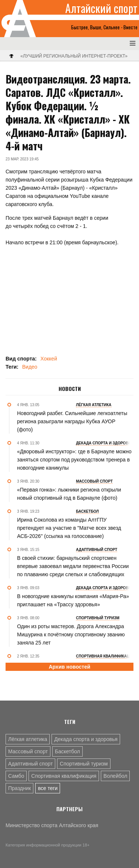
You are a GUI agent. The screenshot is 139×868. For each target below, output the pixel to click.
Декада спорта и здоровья (86, 739)
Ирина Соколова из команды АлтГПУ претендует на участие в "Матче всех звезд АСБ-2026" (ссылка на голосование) (69, 528)
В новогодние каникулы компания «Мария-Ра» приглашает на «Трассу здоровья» (73, 600)
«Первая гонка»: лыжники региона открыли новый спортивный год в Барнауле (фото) (69, 494)
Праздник (19, 788)
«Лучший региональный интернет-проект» (74, 56)
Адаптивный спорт (30, 764)
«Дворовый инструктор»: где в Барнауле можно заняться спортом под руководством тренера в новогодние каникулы (74, 460)
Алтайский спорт (101, 8)
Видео (30, 367)
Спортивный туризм (84, 764)
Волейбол (115, 776)
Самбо (16, 776)
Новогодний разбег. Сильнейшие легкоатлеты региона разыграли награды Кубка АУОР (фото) (72, 421)
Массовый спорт (28, 751)
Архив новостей (69, 667)
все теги (48, 788)
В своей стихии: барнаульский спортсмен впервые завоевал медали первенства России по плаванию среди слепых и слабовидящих (73, 566)
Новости (70, 389)
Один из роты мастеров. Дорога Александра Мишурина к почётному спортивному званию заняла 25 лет (71, 634)
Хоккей (49, 359)
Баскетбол (67, 751)
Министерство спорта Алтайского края (52, 825)
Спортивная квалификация (64, 776)
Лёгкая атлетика (28, 739)
